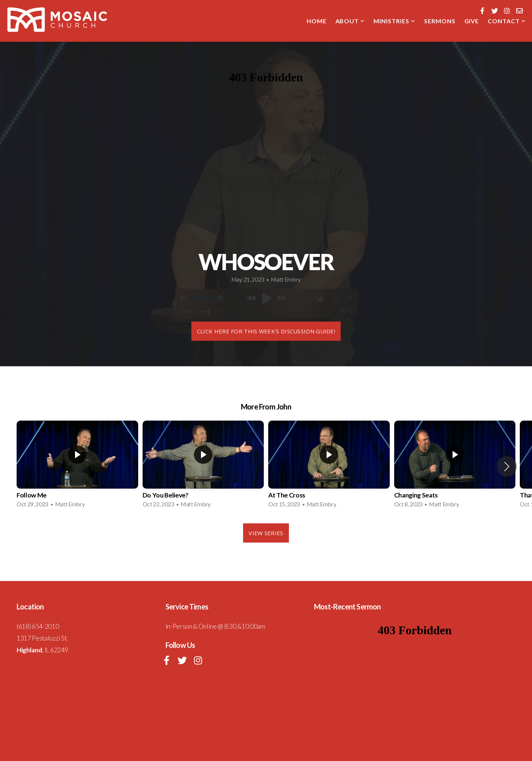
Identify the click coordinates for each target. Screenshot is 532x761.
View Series (266, 533)
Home (317, 21)
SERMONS (440, 21)
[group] (77, 466)
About (350, 21)
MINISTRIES (394, 21)
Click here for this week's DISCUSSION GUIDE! (266, 331)
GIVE (472, 21)
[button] (507, 466)
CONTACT (507, 21)
